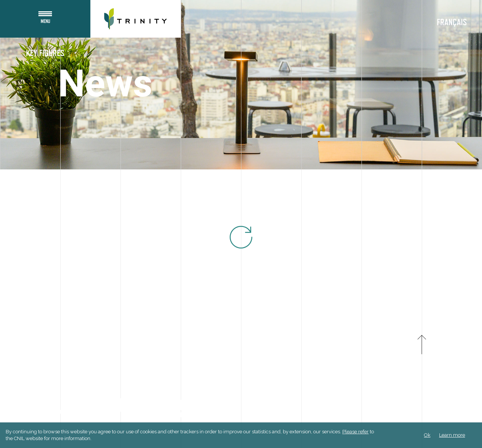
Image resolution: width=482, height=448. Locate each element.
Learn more (452, 435)
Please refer (355, 432)
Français (452, 23)
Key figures (45, 53)
